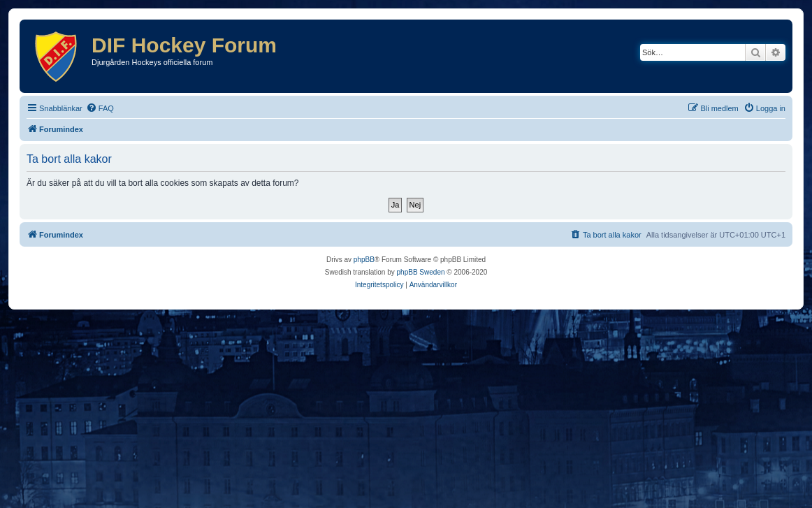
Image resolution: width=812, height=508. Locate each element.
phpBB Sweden (421, 272)
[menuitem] (100, 108)
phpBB (364, 260)
